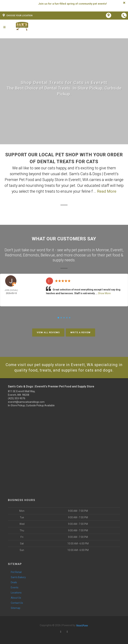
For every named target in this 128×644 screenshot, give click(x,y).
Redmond (13, 255)
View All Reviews (48, 332)
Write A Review (80, 332)
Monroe (102, 250)
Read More (107, 191)
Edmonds (31, 255)
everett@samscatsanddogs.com (26, 402)
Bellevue (48, 255)
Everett (117, 250)
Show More (104, 293)
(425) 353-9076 (17, 398)
